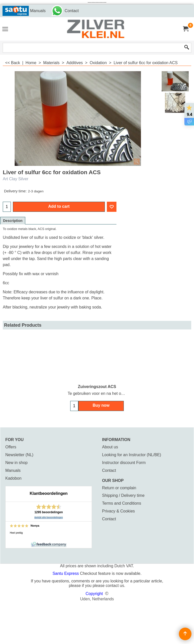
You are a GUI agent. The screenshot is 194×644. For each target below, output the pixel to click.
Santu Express (66, 573)
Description (13, 221)
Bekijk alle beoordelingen (49, 518)
